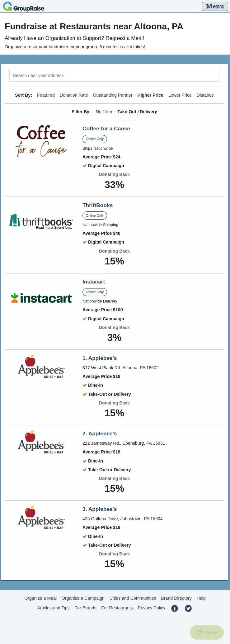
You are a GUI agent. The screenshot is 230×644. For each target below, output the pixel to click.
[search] (114, 75)
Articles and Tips (54, 608)
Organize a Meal (40, 598)
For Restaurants (117, 608)
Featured (46, 95)
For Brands (85, 608)
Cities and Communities (133, 598)
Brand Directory (176, 598)
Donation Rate (74, 95)
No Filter (104, 112)
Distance (205, 95)
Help (201, 598)
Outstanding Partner (113, 95)
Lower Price (180, 95)
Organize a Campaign (83, 598)
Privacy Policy (152, 608)
